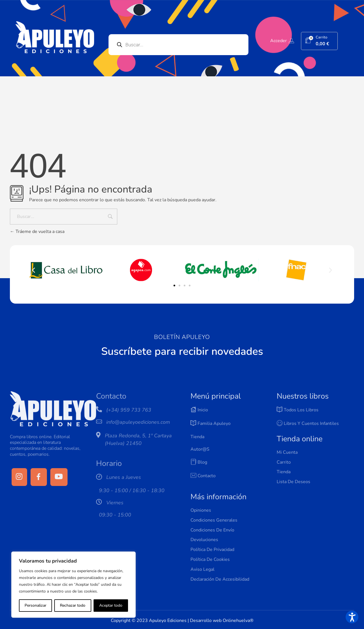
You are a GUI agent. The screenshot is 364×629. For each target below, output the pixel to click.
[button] (33, 270)
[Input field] (110, 217)
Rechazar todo (73, 605)
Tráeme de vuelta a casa (37, 232)
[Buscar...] (64, 217)
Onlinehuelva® (238, 621)
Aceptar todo (111, 605)
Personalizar (35, 605)
